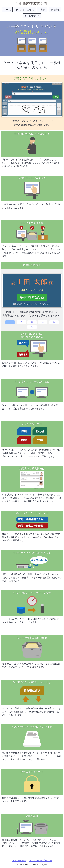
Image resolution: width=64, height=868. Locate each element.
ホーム (7, 10)
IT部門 (42, 10)
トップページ (19, 861)
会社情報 (55, 10)
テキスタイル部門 (25, 10)
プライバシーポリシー (40, 861)
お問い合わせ (32, 16)
